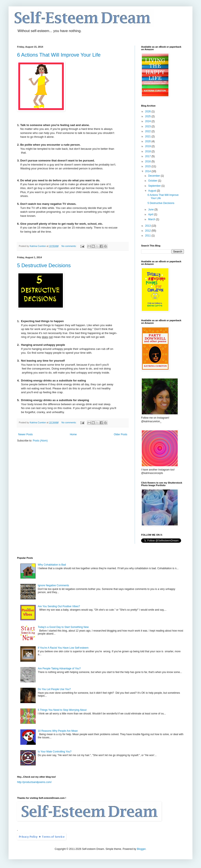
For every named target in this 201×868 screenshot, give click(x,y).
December (154, 176)
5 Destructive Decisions (44, 265)
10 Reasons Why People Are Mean (58, 731)
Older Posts (120, 434)
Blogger (141, 849)
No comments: (69, 246)
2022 (148, 131)
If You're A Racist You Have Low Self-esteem (63, 648)
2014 (148, 171)
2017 (148, 156)
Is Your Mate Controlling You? (55, 752)
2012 (148, 231)
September (155, 186)
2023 (148, 126)
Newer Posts (25, 434)
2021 (148, 136)
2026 (148, 111)
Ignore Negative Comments (53, 585)
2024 (148, 121)
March (152, 219)
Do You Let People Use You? (54, 689)
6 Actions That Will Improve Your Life (59, 55)
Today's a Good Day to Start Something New (63, 627)
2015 (148, 166)
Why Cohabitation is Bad (52, 565)
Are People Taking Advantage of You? (59, 669)
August (153, 191)
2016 (148, 161)
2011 (148, 236)
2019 (148, 146)
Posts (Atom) (40, 441)
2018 (148, 151)
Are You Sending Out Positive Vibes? (59, 606)
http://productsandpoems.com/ (34, 782)
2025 (148, 116)
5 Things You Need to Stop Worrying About (62, 710)
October (153, 181)
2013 (148, 226)
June (151, 210)
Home (73, 434)
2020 (148, 141)
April (151, 214)
